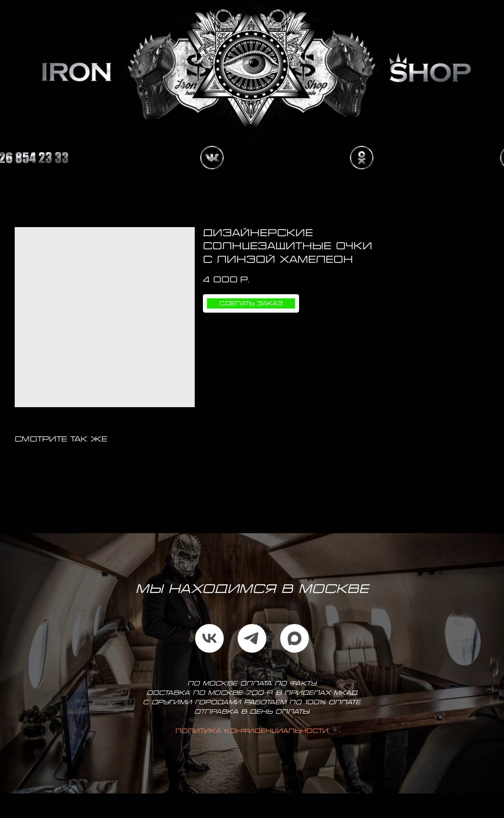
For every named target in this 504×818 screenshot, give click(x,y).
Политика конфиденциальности (252, 731)
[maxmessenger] (295, 638)
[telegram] (252, 638)
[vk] (209, 638)
